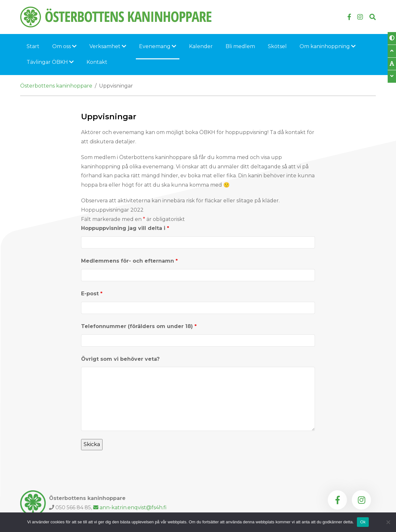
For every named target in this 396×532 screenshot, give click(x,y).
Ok (363, 522)
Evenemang (158, 46)
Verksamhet (108, 46)
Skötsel (277, 46)
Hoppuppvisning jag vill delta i (125, 228)
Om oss (64, 46)
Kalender (201, 46)
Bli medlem (240, 46)
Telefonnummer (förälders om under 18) (139, 326)
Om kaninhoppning (328, 46)
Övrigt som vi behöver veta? (120, 359)
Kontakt (97, 62)
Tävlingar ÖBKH (50, 62)
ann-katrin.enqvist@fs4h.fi (130, 507)
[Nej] (388, 522)
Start (33, 46)
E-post (92, 294)
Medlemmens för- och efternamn (129, 261)
